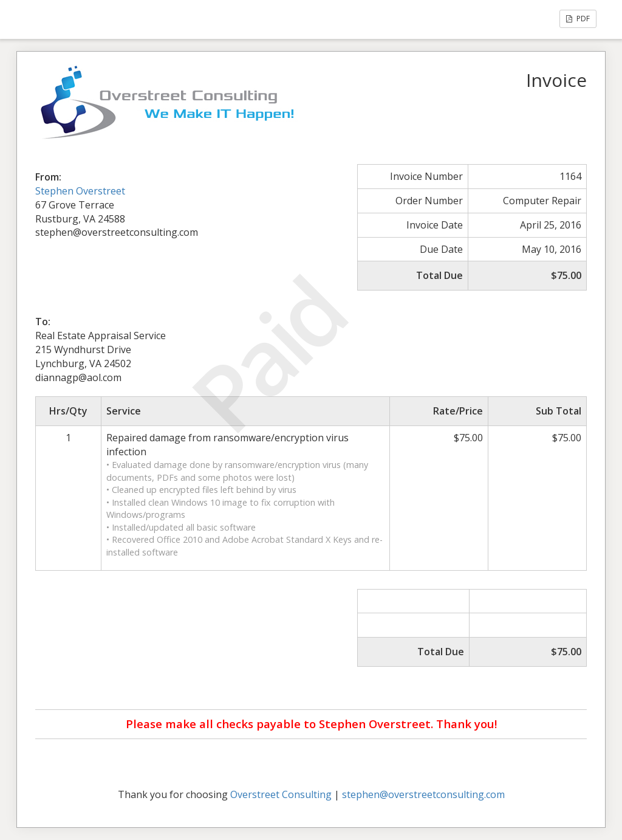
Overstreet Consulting (281, 794)
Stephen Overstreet (80, 191)
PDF (578, 19)
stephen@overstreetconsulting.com (423, 794)
